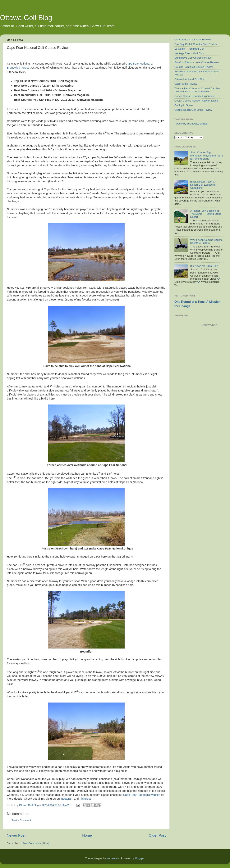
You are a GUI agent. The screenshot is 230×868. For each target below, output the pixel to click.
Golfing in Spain (184, 105)
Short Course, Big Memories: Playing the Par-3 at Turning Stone (206, 155)
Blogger (140, 858)
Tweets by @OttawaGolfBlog (191, 124)
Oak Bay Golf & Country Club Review (196, 44)
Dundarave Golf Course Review (193, 58)
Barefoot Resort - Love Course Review (197, 62)
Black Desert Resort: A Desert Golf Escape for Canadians (203, 185)
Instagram (67, 799)
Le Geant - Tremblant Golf (189, 49)
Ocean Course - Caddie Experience (195, 96)
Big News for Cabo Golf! (204, 266)
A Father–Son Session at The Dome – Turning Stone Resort (206, 214)
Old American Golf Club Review (193, 40)
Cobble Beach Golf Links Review (193, 110)
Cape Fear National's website (142, 795)
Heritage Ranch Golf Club (189, 53)
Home (87, 835)
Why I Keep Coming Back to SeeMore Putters (206, 241)
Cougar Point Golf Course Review (194, 67)
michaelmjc (113, 858)
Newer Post (16, 835)
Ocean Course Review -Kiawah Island (196, 101)
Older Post (157, 835)
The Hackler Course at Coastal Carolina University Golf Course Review (197, 90)
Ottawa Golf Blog (26, 18)
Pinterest (85, 799)
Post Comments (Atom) (36, 843)
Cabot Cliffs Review (186, 84)
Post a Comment (21, 820)
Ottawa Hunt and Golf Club (190, 79)
